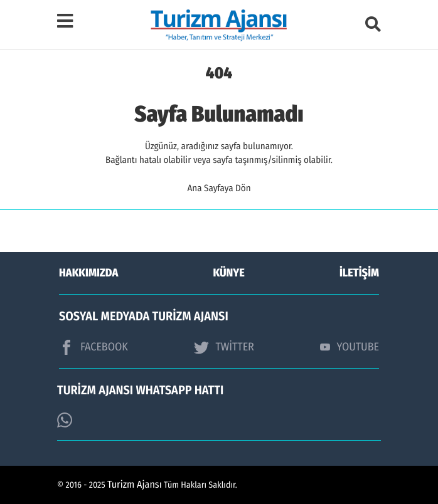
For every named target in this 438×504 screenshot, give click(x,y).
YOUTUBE (350, 347)
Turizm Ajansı (135, 485)
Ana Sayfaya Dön (219, 188)
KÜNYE (229, 273)
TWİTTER (224, 347)
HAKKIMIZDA (88, 273)
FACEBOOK (93, 347)
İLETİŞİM (359, 273)
